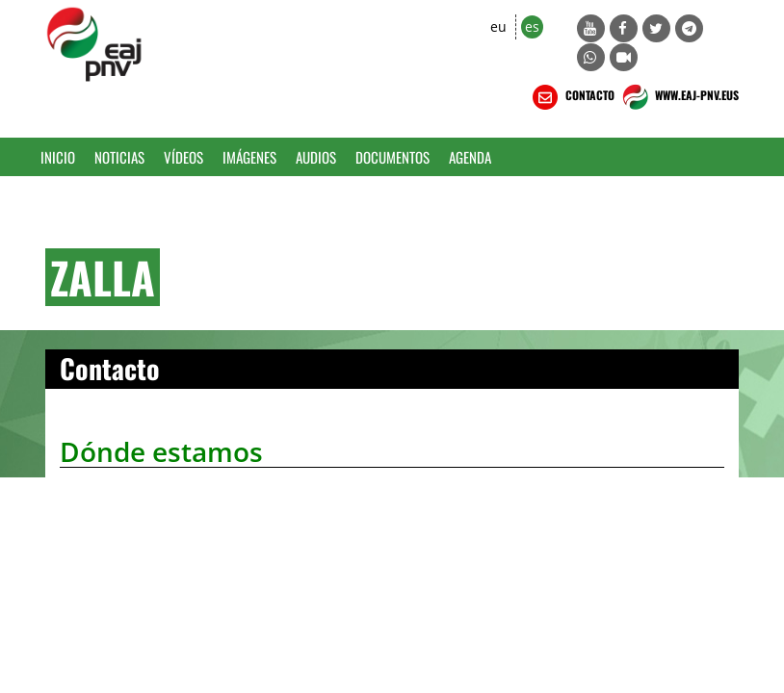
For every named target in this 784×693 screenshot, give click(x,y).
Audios (316, 157)
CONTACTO (572, 97)
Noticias (119, 157)
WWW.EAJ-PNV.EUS (679, 97)
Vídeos (183, 157)
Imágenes (249, 157)
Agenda (470, 157)
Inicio (58, 157)
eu (498, 26)
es (532, 26)
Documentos (392, 157)
